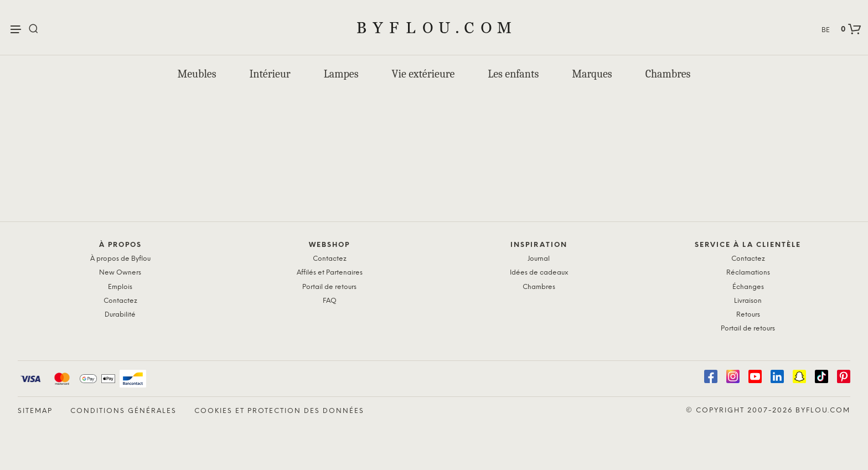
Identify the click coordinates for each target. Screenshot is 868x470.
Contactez (120, 301)
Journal (539, 259)
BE (826, 30)
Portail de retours (329, 287)
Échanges (748, 287)
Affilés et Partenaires (330, 273)
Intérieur (270, 74)
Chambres (668, 74)
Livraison (748, 301)
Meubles (197, 74)
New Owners (120, 273)
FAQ (330, 301)
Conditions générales (123, 411)
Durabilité (120, 315)
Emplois (120, 287)
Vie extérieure (423, 74)
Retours (748, 315)
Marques (592, 74)
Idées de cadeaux (539, 273)
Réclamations (748, 273)
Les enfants (513, 74)
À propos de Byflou (120, 259)
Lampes (341, 74)
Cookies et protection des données (279, 411)
